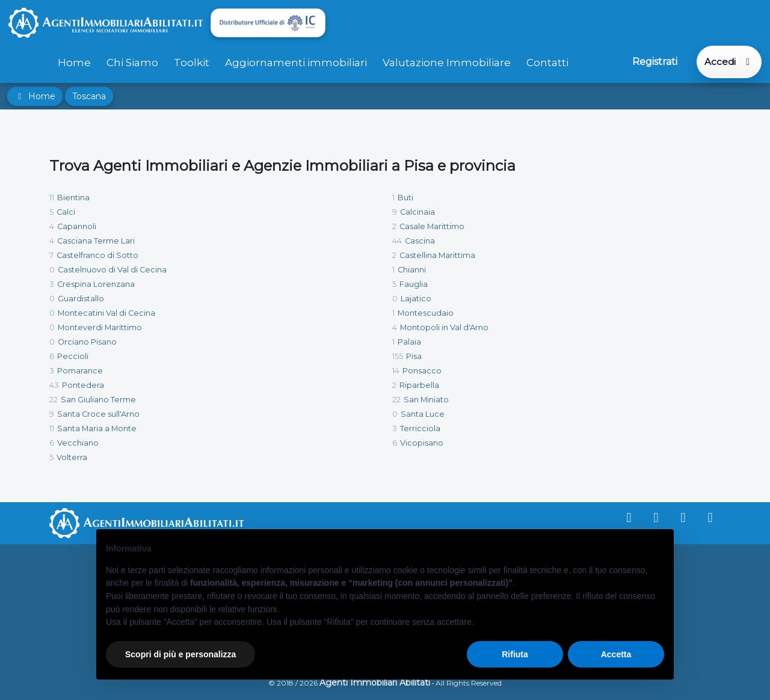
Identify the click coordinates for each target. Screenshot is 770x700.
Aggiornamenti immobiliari (296, 63)
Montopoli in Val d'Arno (444, 327)
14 (396, 371)
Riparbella (419, 385)
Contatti (547, 63)
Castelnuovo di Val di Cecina (112, 270)
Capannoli (77, 226)
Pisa (414, 356)
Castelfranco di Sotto (97, 255)
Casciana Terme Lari (96, 241)
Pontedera (83, 385)
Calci (66, 212)
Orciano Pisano (87, 342)
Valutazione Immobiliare (447, 63)
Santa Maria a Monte (97, 428)
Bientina (73, 198)
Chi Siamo (132, 63)
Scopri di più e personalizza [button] (180, 654)
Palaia (409, 342)
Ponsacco (422, 371)
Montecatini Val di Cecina (106, 313)
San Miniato (426, 400)
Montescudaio (426, 313)
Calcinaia (417, 212)
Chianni (412, 270)
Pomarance (80, 371)
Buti (405, 198)
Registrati (655, 62)
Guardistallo (81, 299)
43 (54, 385)
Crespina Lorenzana (96, 284)
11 (52, 198)
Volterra (72, 457)
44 (397, 241)
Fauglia (414, 284)
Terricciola (420, 428)
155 (398, 356)
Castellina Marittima (437, 255)
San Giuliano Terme (98, 400)
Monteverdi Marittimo (100, 327)
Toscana (89, 96)
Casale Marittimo (432, 226)
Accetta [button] (616, 654)
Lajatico (416, 299)
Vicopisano (422, 443)
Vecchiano (78, 443)
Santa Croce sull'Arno (98, 414)
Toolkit (192, 63)
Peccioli (73, 356)
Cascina (420, 241)
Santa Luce (423, 414)
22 (54, 400)
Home (74, 63)
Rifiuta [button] (515, 654)
